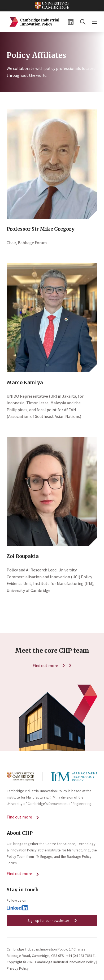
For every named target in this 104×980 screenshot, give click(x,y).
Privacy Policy (18, 968)
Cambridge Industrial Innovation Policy (34, 22)
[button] (83, 22)
